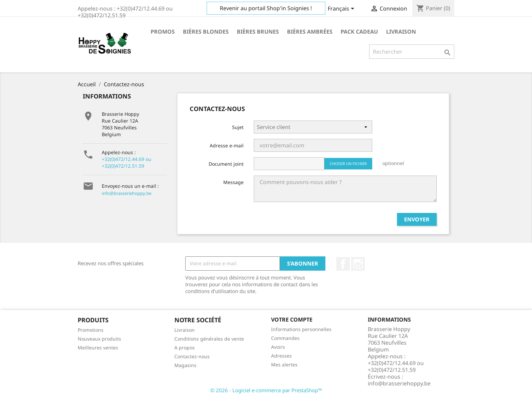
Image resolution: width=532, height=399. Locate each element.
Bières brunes (258, 32)
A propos (185, 348)
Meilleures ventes (98, 348)
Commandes (285, 338)
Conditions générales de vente (209, 339)
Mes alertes (284, 365)
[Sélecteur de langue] (342, 9)
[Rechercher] (412, 52)
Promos (163, 32)
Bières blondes (206, 32)
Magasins (185, 365)
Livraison (401, 32)
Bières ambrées (310, 32)
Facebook (343, 264)
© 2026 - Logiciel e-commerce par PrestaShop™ (266, 390)
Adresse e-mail (227, 146)
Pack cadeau (359, 32)
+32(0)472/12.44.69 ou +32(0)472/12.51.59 (127, 162)
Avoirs (278, 347)
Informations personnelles (301, 329)
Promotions (91, 330)
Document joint (226, 164)
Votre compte (292, 320)
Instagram (358, 264)
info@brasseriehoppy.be (127, 193)
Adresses (281, 356)
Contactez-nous (192, 356)
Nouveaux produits (99, 339)
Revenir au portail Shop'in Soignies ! (266, 8)
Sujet (238, 127)
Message (233, 182)
